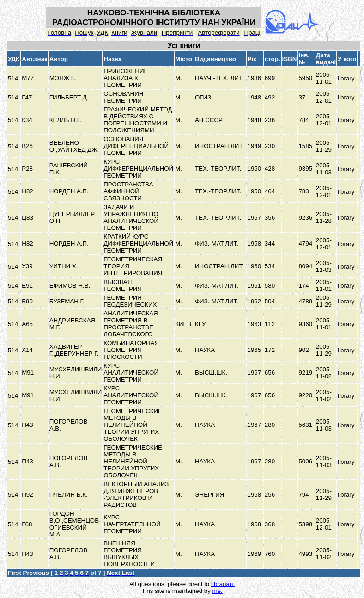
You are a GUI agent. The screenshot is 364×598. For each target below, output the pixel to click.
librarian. (223, 584)
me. (218, 591)
